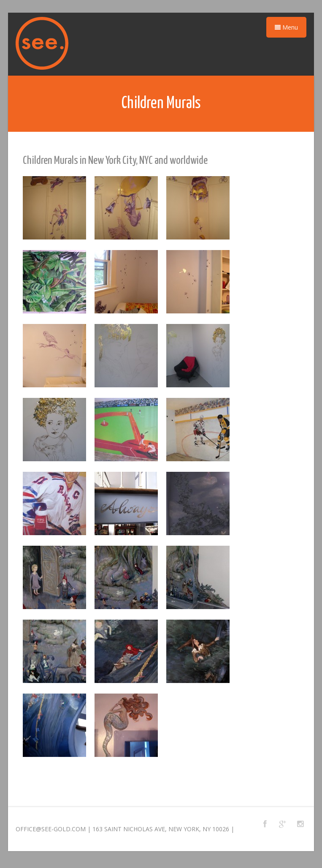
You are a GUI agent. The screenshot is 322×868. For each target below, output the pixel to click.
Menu (286, 27)
